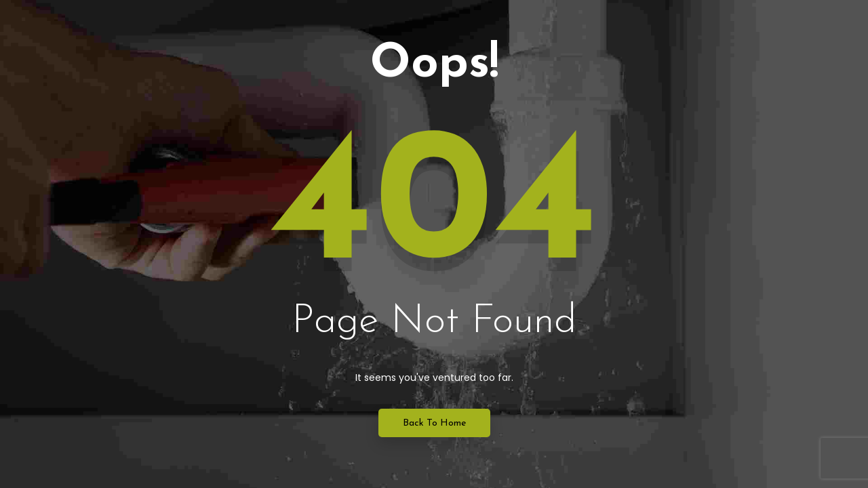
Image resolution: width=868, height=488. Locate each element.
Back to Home (434, 423)
